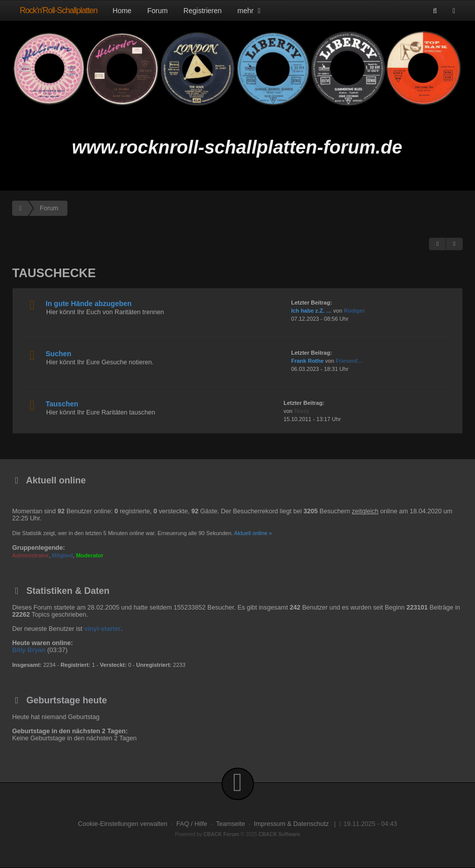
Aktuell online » (253, 533)
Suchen (59, 354)
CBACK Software (279, 834)
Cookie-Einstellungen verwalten (123, 824)
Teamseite (230, 824)
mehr (250, 11)
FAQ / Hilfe (192, 824)
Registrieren (203, 11)
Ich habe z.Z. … (311, 311)
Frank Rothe (307, 361)
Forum (157, 11)
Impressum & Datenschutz (291, 824)
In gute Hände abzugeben (89, 304)
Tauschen (62, 404)
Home (122, 11)
